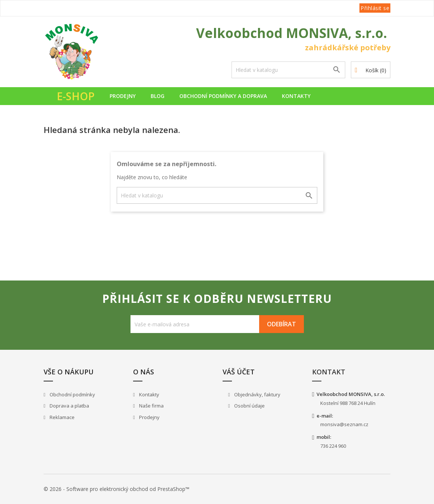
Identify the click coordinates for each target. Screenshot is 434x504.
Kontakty (296, 96)
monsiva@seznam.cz (344, 424)
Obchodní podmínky (72, 394)
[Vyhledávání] (288, 70)
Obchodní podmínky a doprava (223, 96)
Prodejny (123, 96)
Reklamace (62, 417)
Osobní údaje (249, 406)
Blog (158, 96)
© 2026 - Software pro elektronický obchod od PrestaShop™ (117, 489)
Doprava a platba (69, 406)
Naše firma (151, 406)
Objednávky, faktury (257, 394)
